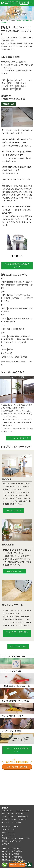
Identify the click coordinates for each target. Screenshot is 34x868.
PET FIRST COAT (25, 838)
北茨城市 (5, 89)
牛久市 (23, 83)
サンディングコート (8, 816)
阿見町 (18, 89)
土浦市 (17, 83)
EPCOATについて (7, 811)
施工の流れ (5, 822)
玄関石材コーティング (9, 838)
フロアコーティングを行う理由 (12, 857)
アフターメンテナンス (9, 819)
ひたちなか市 (19, 80)
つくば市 (29, 80)
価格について (24, 819)
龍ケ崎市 (5, 86)
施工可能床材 (16, 822)
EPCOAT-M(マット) (22, 811)
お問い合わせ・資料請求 (19, 767)
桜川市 (11, 83)
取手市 (12, 86)
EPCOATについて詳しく (13, 511)
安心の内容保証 (23, 816)
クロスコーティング (8, 829)
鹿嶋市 (23, 86)
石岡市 (4, 80)
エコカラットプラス (17, 841)
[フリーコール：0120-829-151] (5, 865)
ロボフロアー (6, 844)
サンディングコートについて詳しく (17, 633)
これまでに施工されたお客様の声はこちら (17, 265)
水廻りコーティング (8, 832)
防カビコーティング (8, 835)
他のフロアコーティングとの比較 (13, 814)
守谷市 (10, 80)
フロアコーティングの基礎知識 (12, 851)
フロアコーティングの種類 (10, 854)
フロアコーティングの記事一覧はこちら (17, 750)
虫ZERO (4, 841)
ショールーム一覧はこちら (18, 438)
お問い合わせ (24, 3)
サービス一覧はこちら (18, 646)
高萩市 (4, 83)
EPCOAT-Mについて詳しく (14, 571)
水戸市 (12, 89)
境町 (18, 86)
